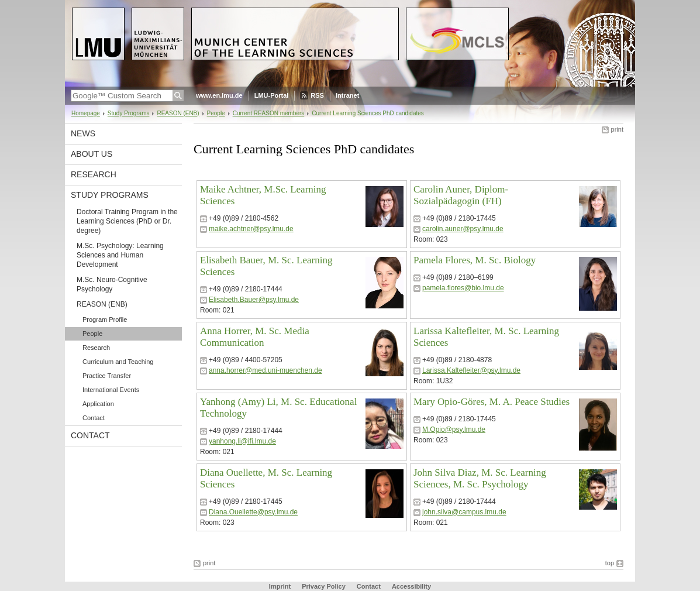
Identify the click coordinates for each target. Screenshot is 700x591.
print (617, 129)
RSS (317, 95)
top (610, 563)
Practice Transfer (107, 376)
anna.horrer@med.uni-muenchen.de (265, 370)
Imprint (280, 586)
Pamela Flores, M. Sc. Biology (475, 260)
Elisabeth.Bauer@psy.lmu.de (254, 300)
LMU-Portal (272, 95)
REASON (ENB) (178, 113)
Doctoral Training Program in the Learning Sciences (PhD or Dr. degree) (127, 221)
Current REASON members (269, 113)
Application (98, 404)
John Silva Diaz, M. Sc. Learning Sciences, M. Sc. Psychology (480, 478)
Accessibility (411, 586)
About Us (92, 154)
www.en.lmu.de (219, 95)
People (216, 113)
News (83, 133)
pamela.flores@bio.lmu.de (463, 288)
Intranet (347, 95)
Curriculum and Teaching (118, 362)
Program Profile (105, 319)
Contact (94, 418)
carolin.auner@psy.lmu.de (463, 229)
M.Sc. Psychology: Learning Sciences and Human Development (120, 255)
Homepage (86, 113)
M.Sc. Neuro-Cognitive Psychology (112, 284)
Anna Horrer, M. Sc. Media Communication (255, 337)
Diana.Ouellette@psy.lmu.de (253, 512)
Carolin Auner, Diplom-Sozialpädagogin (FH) (461, 195)
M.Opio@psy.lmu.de (454, 429)
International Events (111, 390)
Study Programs (129, 113)
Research (94, 174)
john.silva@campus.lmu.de (464, 512)
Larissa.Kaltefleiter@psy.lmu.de (471, 370)
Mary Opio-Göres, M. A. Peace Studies (492, 402)
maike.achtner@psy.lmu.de (251, 229)
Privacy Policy (324, 586)
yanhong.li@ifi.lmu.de (242, 441)
